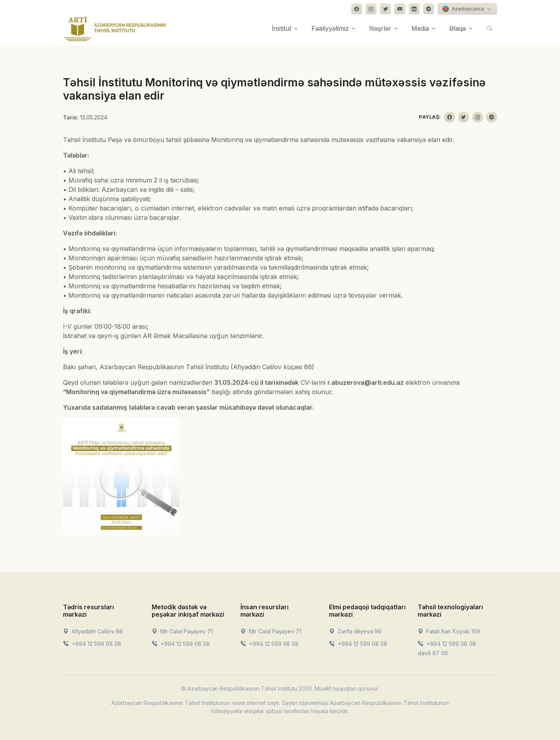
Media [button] (420, 28)
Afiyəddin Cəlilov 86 (93, 631)
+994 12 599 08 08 (92, 644)
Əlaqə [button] (458, 28)
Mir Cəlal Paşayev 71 (182, 631)
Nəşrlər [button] (380, 28)
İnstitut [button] (282, 28)
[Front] (115, 28)
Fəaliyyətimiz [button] (330, 28)
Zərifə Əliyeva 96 (355, 631)
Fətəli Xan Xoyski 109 (449, 631)
